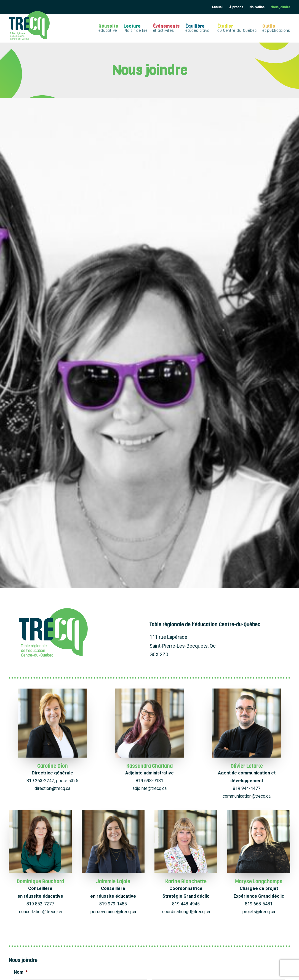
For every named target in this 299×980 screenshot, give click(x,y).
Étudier (237, 28)
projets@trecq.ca (259, 521)
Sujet (21, 644)
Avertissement (201, 974)
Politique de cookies (103, 974)
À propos (236, 7)
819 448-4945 (186, 513)
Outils (276, 28)
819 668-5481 (259, 513)
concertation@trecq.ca (40, 521)
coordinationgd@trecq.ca (186, 521)
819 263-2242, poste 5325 (52, 390)
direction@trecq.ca (52, 398)
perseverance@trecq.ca (113, 521)
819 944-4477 (247, 398)
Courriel (163, 618)
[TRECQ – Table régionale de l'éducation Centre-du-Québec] (29, 26)
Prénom (21, 604)
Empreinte (179, 974)
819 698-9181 (149, 390)
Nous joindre (280, 7)
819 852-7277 (40, 513)
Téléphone (27, 618)
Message (26, 671)
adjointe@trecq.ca (149, 398)
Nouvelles (257, 7)
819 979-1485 (113, 513)
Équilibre (199, 28)
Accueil (217, 7)
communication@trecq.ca (247, 405)
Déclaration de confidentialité (145, 974)
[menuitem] (217, 7)
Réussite (108, 28)
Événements (167, 28)
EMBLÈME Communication (207, 968)
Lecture (135, 28)
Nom (21, 581)
